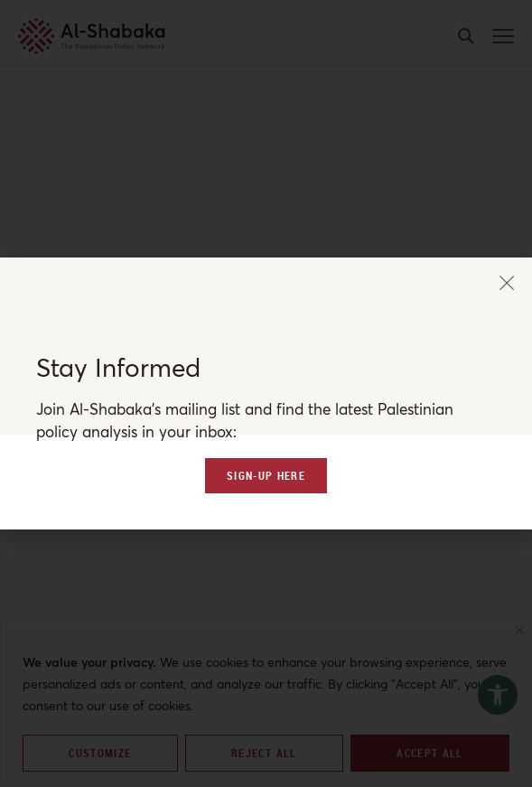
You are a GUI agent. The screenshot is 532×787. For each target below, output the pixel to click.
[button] (507, 225)
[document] (266, 393)
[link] (266, 536)
